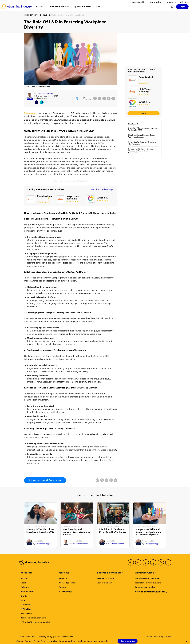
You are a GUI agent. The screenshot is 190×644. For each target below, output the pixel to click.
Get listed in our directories (147, 578)
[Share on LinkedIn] (104, 98)
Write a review (155, 2)
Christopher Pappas (43, 544)
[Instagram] (168, 562)
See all (143, 113)
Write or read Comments (45, 480)
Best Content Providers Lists (33, 618)
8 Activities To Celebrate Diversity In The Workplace (142, 143)
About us (63, 578)
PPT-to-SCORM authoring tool (35, 622)
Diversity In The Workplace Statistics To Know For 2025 (142, 129)
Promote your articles (145, 587)
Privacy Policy (46, 637)
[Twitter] (138, 562)
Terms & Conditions (28, 637)
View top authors (105, 583)
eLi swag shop (65, 591)
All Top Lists (26, 609)
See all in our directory (103, 189)
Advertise (184, 2)
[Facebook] (131, 562)
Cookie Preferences (64, 637)
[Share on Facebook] (95, 98)
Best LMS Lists (27, 613)
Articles (24, 578)
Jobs (23, 600)
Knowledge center (67, 583)
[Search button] (172, 7)
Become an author (105, 578)
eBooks (24, 583)
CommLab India (45, 196)
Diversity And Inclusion (40, 15)
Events (24, 596)
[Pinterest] (161, 562)
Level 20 (30, 99)
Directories (26, 605)
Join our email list (139, 2)
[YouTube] (153, 562)
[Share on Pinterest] (113, 98)
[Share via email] (109, 98)
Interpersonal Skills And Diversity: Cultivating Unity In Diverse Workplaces (141, 151)
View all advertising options (151, 592)
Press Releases (27, 591)
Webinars (25, 587)
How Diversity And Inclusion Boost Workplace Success (141, 136)
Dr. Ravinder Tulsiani (45, 93)
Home (26, 15)
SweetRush (102, 198)
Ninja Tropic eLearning (73, 198)
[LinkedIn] (146, 562)
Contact (63, 587)
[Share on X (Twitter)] (100, 98)
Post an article (171, 2)
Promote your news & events (148, 583)
